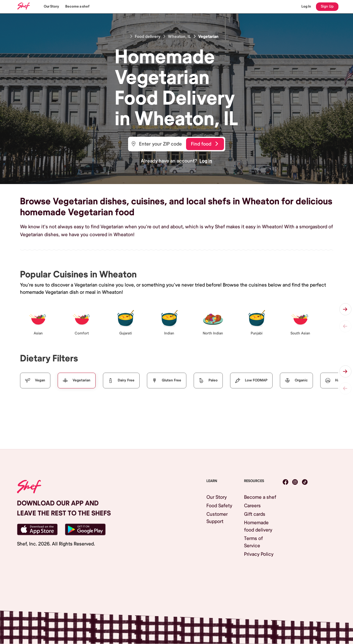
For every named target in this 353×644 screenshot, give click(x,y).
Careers (252, 506)
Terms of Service (253, 542)
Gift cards (255, 514)
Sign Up (327, 7)
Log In (306, 7)
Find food (204, 144)
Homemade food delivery (258, 526)
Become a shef (77, 7)
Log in (206, 161)
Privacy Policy (259, 554)
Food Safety (219, 506)
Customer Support (217, 518)
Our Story (51, 7)
